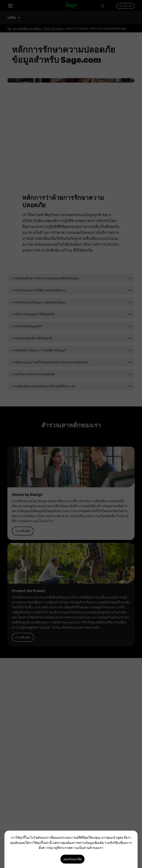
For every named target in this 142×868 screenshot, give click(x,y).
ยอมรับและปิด (72, 859)
